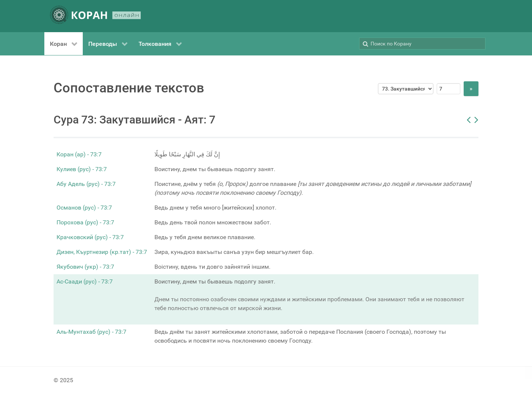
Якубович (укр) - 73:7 (85, 267)
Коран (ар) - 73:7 (79, 154)
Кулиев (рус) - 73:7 (82, 169)
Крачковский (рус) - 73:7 (90, 237)
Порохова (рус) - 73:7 (85, 222)
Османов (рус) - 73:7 (84, 208)
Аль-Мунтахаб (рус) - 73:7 (91, 332)
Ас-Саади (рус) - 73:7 (85, 281)
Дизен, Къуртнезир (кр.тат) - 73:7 (102, 252)
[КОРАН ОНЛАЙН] (95, 16)
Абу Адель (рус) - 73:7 (86, 184)
